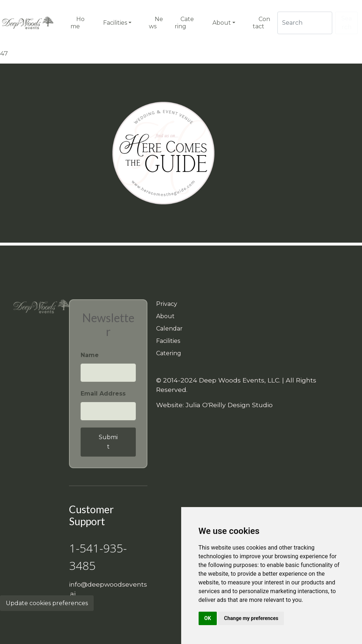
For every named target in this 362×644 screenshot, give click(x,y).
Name (90, 355)
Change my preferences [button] (251, 618)
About (165, 316)
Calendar (169, 329)
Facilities (168, 341)
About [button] (222, 23)
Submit (108, 442)
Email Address (103, 394)
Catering (169, 353)
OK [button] (208, 618)
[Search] (305, 23)
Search (347, 23)
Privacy (167, 304)
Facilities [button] (115, 23)
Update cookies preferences (47, 603)
